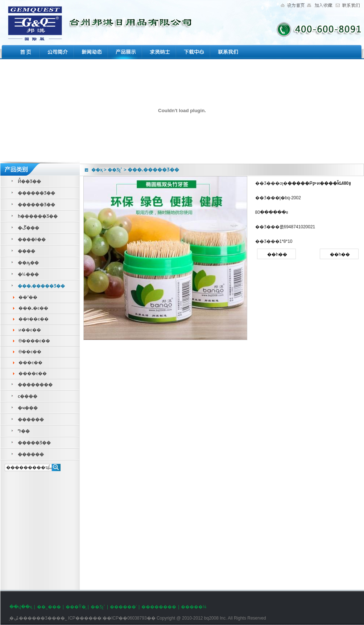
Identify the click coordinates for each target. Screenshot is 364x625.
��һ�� (277, 254)
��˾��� (49, 607)
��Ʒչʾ (115, 170)
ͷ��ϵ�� (30, 330)
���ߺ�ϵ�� (33, 308)
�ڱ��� (28, 228)
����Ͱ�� (32, 240)
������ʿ (123, 607)
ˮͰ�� (24, 431)
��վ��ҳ (21, 607)
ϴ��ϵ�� (30, 352)
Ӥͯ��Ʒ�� (29, 181)
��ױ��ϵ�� (34, 319)
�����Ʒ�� (34, 443)
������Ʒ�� (36, 193)
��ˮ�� (28, 297)
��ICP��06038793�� (129, 618)
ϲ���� (28, 396)
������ (31, 420)
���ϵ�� (30, 363)
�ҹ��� (28, 408)
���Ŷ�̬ (76, 607)
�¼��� (28, 274)
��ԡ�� (28, 263)
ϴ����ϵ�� (34, 341)
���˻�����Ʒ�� (41, 286)
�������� (35, 385)
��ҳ (97, 170)
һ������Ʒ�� (38, 216)
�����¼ (194, 607)
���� (26, 251)
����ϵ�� (33, 373)
